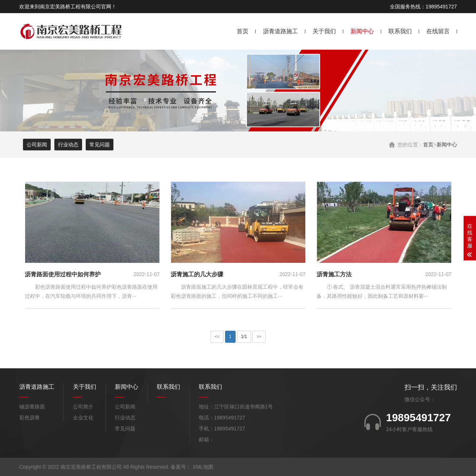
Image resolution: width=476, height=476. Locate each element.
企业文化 (83, 418)
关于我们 (324, 31)
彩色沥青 (30, 418)
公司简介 (83, 407)
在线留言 (438, 31)
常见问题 (100, 145)
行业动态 (68, 145)
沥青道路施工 (280, 31)
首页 (243, 31)
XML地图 (203, 467)
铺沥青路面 (32, 407)
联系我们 (400, 31)
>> (259, 337)
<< (217, 337)
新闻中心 (362, 31)
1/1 (244, 337)
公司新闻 (37, 145)
